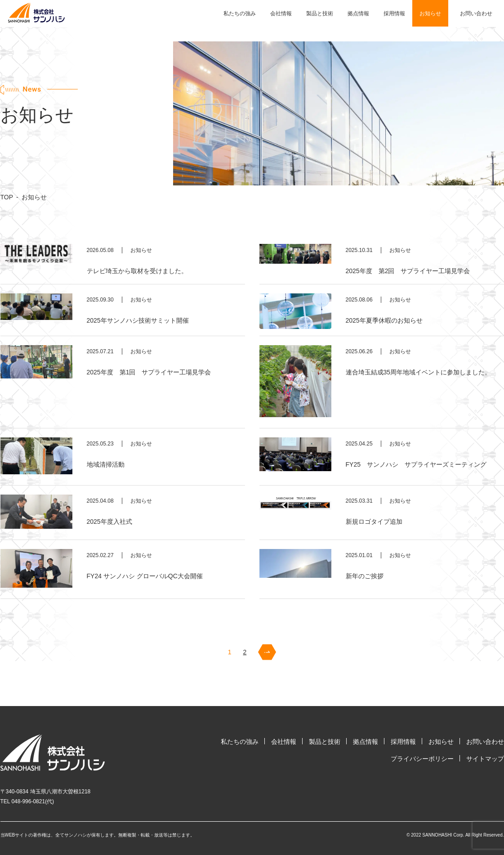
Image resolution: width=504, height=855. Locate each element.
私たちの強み (240, 13)
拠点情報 (358, 13)
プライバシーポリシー (422, 759)
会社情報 (281, 13)
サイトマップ (485, 759)
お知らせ (430, 13)
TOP (7, 197)
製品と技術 (320, 13)
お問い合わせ (476, 13)
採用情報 (394, 13)
